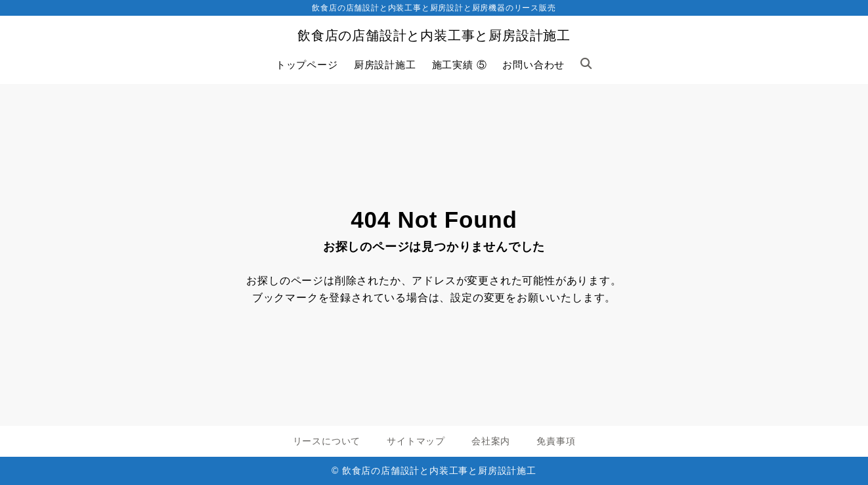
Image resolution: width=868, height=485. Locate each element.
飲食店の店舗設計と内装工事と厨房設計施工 (434, 35)
